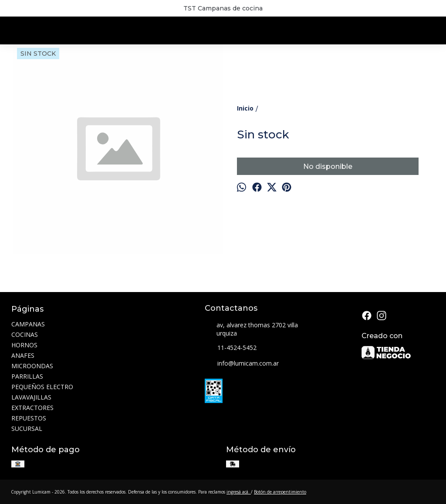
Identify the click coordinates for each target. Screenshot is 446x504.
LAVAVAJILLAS (31, 397)
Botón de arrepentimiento (280, 492)
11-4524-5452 (231, 348)
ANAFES (23, 355)
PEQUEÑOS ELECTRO (42, 387)
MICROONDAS (32, 366)
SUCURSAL (27, 428)
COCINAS (25, 334)
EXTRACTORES (32, 408)
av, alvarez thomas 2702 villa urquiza (251, 329)
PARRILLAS (27, 376)
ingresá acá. (239, 492)
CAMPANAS (28, 324)
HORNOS (24, 345)
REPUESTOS (29, 418)
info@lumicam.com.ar (242, 364)
